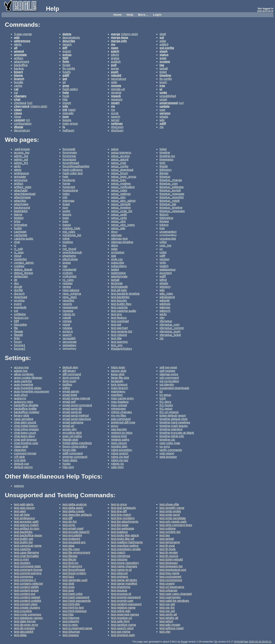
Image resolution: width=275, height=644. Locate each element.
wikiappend (167, 297)
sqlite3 (164, 44)
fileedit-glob (70, 440)
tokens (164, 225)
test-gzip (68, 590)
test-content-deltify (26, 587)
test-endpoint (71, 539)
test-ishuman (71, 632)
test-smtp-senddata (173, 518)
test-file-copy (71, 549)
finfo (17, 338)
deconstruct (22, 130)
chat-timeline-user (26, 443)
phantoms (69, 256)
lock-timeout (119, 385)
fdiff (16, 321)
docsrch (19, 294)
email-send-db (72, 409)
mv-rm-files (118, 416)
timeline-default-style (173, 419)
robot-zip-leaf (120, 457)
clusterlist (20, 259)
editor (66, 388)
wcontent (166, 273)
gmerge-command (75, 457)
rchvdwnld (69, 270)
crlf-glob (19, 457)
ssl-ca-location (169, 381)
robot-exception (121, 450)
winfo (163, 314)
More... (143, 15)
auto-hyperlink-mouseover (32, 391)
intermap (68, 201)
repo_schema (72, 294)
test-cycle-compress (27, 614)
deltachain (21, 276)
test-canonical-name (28, 546)
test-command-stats (27, 566)
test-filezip (69, 559)
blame (18, 215)
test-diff (67, 518)
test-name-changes (124, 566)
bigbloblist (21, 211)
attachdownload (25, 194)
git (64, 82)
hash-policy (70, 89)
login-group (70, 124)
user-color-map (170, 443)
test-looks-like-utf (123, 539)
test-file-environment (76, 553)
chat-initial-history (26, 426)
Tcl (216, 642)
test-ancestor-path (26, 522)
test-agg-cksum (24, 508)
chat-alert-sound (25, 422)
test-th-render (169, 553)
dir (16, 280)
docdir (18, 287)
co (30, 103)
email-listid (70, 395)
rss (113, 110)
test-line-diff (119, 511)
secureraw (70, 342)
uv (181, 103)
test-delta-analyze (74, 504)
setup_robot (119, 190)
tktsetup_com (169, 184)
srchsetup (118, 252)
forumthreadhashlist (76, 166)
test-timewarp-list (171, 566)
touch (163, 82)
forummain (70, 153)
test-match (118, 553)
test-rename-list (121, 331)
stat (113, 256)
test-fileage (70, 556)
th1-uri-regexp (169, 412)
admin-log (21, 371)
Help (130, 15)
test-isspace (71, 635)
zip (161, 127)
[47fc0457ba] (241, 642)
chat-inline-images (26, 429)
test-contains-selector (28, 584)
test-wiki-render (170, 625)
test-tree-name (169, 573)
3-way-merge (23, 34)
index (66, 194)
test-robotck (119, 335)
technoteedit (119, 287)
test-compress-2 (25, 580)
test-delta (20, 635)
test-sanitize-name (123, 625)
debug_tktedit (23, 270)
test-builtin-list (23, 542)
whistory (165, 287)
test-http (68, 614)
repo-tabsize (71, 290)
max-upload (119, 405)
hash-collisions (72, 170)
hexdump (69, 180)
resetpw (68, 311)
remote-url (118, 89)
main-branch (119, 388)
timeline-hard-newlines (175, 422)
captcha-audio (24, 239)
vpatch (164, 266)
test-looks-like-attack (125, 535)
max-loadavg (120, 402)
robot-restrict (120, 453)
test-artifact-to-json (27, 528)
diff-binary (69, 371)
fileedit (18, 335)
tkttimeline (166, 218)
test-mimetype (121, 556)
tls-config (166, 79)
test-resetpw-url (121, 618)
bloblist (19, 218)
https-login (118, 367)
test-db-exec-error (26, 625)
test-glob (68, 584)
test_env (117, 345)
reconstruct (118, 79)
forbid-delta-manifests (77, 443)
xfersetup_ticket (170, 335)
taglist (115, 270)
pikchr (115, 55)
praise (115, 58)
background (22, 208)
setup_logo (118, 180)
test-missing (119, 559)
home (66, 184)
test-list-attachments (125, 522)
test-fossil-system (74, 573)
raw (65, 266)
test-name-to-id (121, 570)
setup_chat (118, 163)
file (16, 328)
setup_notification (123, 187)
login (66, 218)
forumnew (69, 156)
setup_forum (119, 173)
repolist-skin (119, 447)
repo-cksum (119, 443)
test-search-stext (122, 628)
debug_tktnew (23, 273)
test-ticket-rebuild (171, 559)
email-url (68, 426)
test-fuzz (68, 577)
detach (67, 44)
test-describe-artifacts (77, 515)
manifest (117, 395)
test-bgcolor (119, 301)
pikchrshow (70, 259)
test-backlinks (120, 297)
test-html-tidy (71, 604)
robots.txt (69, 314)
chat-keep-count (25, 433)
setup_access (120, 156)
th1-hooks (166, 405)
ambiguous (21, 173)
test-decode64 (24, 632)
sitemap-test (119, 239)
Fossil (184, 642)
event (18, 304)
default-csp (21, 464)
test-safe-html (120, 621)
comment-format (25, 453)
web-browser (168, 457)
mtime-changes (121, 412)
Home (118, 15)
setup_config (120, 166)
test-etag (68, 546)
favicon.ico (21, 318)
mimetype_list (72, 235)
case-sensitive (24, 419)
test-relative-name (123, 608)
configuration (23, 124)
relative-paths (120, 440)
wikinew (165, 307)
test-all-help (119, 290)
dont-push (69, 381)
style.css (117, 259)
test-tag (165, 535)
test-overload (120, 321)
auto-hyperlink (24, 385)
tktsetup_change (171, 180)
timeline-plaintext (171, 429)
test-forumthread (74, 570)
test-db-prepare (24, 628)
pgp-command (121, 419)
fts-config (69, 69)
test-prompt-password (126, 597)
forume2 (20, 349)
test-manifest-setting (125, 546)
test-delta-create (74, 511)
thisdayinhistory (121, 349)
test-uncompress (171, 580)
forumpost (69, 159)
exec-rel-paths (72, 436)
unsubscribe (168, 239)
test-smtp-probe (170, 511)
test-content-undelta (27, 601)
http (65, 99)
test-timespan (169, 563)
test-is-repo (70, 625)
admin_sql (21, 159)
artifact (19, 58)
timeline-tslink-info (172, 436)
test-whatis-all (169, 618)
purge (115, 69)
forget (66, 65)
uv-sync (165, 447)
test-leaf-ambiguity (123, 508)
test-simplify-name (172, 508)
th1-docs (165, 402)
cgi (16, 93)
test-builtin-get (24, 539)
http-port (68, 467)
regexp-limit (119, 436)
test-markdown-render (126, 549)
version (164, 259)
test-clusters (22, 563)
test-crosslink (23, 611)
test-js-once (119, 504)
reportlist (68, 301)
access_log (22, 153)
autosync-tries (23, 402)
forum (18, 342)
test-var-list (167, 608)
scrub (115, 113)
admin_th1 (21, 163)
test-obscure (119, 573)
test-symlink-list (170, 532)
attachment (21, 62)
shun (114, 232)
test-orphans (119, 577)
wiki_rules (166, 294)
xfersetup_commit (171, 328)
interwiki (68, 113)
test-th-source (169, 556)
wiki (162, 120)
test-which (166, 621)
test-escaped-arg (74, 542)
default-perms (23, 467)
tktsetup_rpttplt (169, 201)
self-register (167, 371)
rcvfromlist (69, 276)
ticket (163, 72)
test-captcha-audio (124, 311)
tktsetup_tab (168, 204)
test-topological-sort (173, 570)
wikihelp (165, 304)
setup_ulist (118, 221)
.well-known (22, 149)
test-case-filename (26, 553)
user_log (165, 245)
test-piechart (119, 328)
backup (19, 69)
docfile (18, 290)
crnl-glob (20, 460)
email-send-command (77, 405)
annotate (20, 177)
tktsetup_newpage (172, 194)
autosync (20, 398)
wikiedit (164, 301)
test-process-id (121, 594)
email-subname (73, 422)
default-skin (70, 367)
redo (114, 82)
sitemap (116, 235)
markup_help (71, 228)
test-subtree (167, 528)
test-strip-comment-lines (176, 525)
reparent (117, 99)
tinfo (162, 163)
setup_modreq (121, 184)
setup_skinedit (121, 204)
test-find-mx (70, 563)
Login (157, 15)
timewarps (166, 159)
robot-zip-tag (120, 460)
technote (117, 283)
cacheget (20, 232)
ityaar (66, 204)
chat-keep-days (24, 436)
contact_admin (24, 263)
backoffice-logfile (25, 409)
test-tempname (170, 542)
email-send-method (76, 416)
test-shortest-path (123, 635)
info (65, 197)
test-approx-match (26, 525)
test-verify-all (168, 614)
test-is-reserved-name (77, 628)
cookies (19, 266)
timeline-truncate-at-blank (177, 433)
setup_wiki (118, 228)
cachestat (20, 235)
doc (16, 283)
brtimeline (21, 225)
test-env (116, 314)
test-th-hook (167, 549)
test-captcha (119, 307)
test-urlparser (168, 590)
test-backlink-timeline (125, 294)
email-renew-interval (76, 398)
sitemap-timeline (122, 242)
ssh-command (169, 378)
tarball (164, 69)
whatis (164, 117)
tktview (164, 221)
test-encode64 (72, 535)
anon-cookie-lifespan (28, 378)
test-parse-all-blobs (124, 580)
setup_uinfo (119, 218)
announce (21, 180)
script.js (68, 331)
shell (163, 34)
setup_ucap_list (122, 211)
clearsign (20, 450)
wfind (163, 280)
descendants (71, 38)
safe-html (117, 467)
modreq (68, 242)
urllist (163, 242)
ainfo (17, 166)
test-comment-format (28, 570)
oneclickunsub (72, 252)
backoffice (21, 65)
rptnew (67, 321)
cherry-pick (39, 106)
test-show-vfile (169, 504)
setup (115, 149)
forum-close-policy (75, 447)
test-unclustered (170, 577)
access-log (21, 367)
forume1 (20, 345)
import (67, 103)
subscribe (117, 263)
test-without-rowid (171, 628)
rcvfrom (68, 273)
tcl (161, 391)
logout (67, 225)
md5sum (68, 130)
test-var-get (167, 604)
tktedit (164, 166)
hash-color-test (73, 173)
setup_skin (118, 197)
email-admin (71, 391)
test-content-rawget (27, 597)
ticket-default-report (173, 416)
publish (116, 62)
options (19, 486)
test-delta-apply (73, 508)
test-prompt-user (122, 601)
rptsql (66, 325)
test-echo (69, 525)
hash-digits (70, 460)
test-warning (119, 342)
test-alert (20, 511)
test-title (116, 338)
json (65, 208)
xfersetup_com (169, 325)
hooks (67, 464)
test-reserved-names (125, 614)
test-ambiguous (24, 518)
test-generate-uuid (75, 580)
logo (65, 221)
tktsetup (165, 177)
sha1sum (117, 127)
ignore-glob (119, 371)
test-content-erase (26, 590)
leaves (67, 120)
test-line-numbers (123, 518)
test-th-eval (167, 546)
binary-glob (21, 416)
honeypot (69, 187)
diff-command (72, 374)
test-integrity (71, 621)
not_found (69, 249)
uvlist (163, 252)
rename (116, 93)
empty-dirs (70, 429)
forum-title (69, 450)
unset (163, 99)
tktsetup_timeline (171, 208)
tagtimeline (118, 273)
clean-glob (21, 447)
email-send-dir (72, 412)
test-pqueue (119, 590)
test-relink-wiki (121, 611)
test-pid (116, 325)
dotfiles (67, 385)
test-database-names (28, 618)
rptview (67, 328)
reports (67, 304)
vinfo (163, 263)
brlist (17, 221)
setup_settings (121, 194)
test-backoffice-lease (28, 535)
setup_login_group (124, 177)
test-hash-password (76, 597)
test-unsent (167, 584)
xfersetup (166, 321)
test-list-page (120, 525)
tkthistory (166, 170)
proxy (115, 426)
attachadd (21, 190)
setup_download (122, 170)
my (64, 245)
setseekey (69, 345)
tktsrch (164, 215)
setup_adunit (120, 159)
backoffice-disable (26, 405)
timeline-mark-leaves (174, 426)
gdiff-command (73, 453)
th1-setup (166, 409)
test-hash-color (73, 594)
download (21, 297)
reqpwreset (70, 307)
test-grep (68, 587)
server (115, 120)
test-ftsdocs (119, 318)
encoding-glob (72, 433)
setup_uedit (119, 215)
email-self (69, 402)
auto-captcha (23, 381)
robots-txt (117, 464)
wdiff (163, 276)
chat (17, 242)
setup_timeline (121, 208)
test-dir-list (70, 522)
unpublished (168, 96)
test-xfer (165, 632)
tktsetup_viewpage (172, 211)
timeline (165, 153)
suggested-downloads (174, 388)
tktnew (164, 173)
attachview (21, 204)
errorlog (19, 301)
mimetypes (118, 409)
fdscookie (20, 325)
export (67, 51)
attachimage (22, 197)
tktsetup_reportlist (171, 197)
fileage (18, 331)
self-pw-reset (168, 367)
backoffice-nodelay (27, 412)
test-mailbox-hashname (127, 542)
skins (114, 245)
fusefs (67, 72)
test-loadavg (119, 532)
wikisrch (165, 311)
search (116, 117)
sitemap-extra (169, 374)
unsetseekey (168, 232)
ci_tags (19, 252)
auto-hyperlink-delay (28, 388)
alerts (18, 44)
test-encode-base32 (76, 532)
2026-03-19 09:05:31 (260, 642)
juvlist (66, 211)
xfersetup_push (170, 331)
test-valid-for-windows (174, 601)
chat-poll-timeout (25, 440)
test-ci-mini (21, 559)
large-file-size (120, 378)
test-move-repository (125, 563)
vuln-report (167, 453)
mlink (66, 239)
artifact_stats (23, 187)
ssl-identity (167, 385)
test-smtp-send (170, 515)
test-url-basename (172, 587)
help (65, 177)
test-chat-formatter (26, 556)
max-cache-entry (122, 398)
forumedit (69, 149)
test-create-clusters (27, 608)
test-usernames (170, 597)
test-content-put (25, 594)
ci (28, 120)
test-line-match (121, 515)
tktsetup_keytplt (170, 190)
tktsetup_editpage (171, 187)
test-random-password (126, 604)
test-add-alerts (24, 504)
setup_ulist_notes (123, 225)
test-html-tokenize (74, 611)
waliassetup (167, 270)
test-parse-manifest (124, 584)
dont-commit (71, 378)
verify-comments (171, 450)
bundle (19, 82)
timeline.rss (167, 156)
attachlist (20, 201)
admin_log (21, 156)
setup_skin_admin (123, 201)
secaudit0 (69, 338)
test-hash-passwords (77, 601)
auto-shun (21, 395)
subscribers (119, 266)
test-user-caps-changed (176, 594)
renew (67, 287)
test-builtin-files (121, 304)
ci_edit (18, 249)
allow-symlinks (24, 374)
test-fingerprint (72, 566)
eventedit (20, 307)
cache (18, 86)
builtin (18, 228)
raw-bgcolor (119, 429)
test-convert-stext (26, 604)
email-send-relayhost (77, 419)
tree (162, 228)
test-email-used (73, 528)
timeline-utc (167, 440)
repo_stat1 (70, 297)
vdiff (162, 256)
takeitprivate (119, 276)
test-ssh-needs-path (173, 522)
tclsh (163, 398)
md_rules (69, 232)
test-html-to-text (73, 608)
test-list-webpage (123, 528)
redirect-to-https (122, 433)
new (72, 110)
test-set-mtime (121, 632)
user (162, 110)
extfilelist (20, 314)
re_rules (68, 280)
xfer (162, 318)
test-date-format (25, 621)
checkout (20, 103)
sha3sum (117, 130)
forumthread (71, 163)
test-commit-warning (28, 573)
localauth (117, 381)
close (17, 117)
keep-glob (118, 374)
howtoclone (70, 190)
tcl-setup (165, 395)
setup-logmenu (121, 153)
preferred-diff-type (123, 422)
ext (16, 311)
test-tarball (167, 539)
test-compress (23, 577)
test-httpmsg (71, 618)
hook (66, 96)
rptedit (67, 318)
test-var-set (167, 611)
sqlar (163, 41)
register (68, 283)
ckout (18, 256)
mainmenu (118, 391)
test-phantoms (121, 587)
